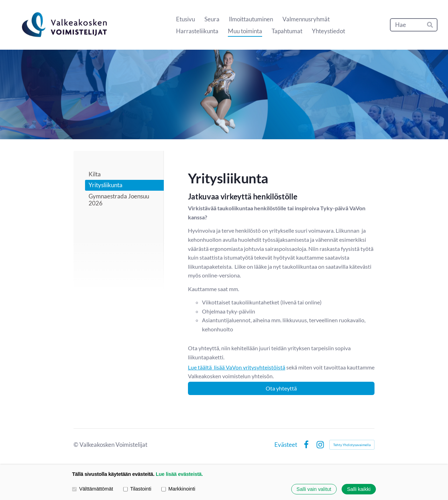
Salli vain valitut (314, 489)
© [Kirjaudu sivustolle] (76, 445)
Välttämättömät (93, 489)
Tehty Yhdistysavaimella (352, 445)
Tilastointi (137, 489)
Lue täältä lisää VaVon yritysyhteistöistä (237, 367)
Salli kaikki (359, 489)
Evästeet (286, 445)
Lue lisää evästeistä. (179, 474)
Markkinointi (178, 489)
